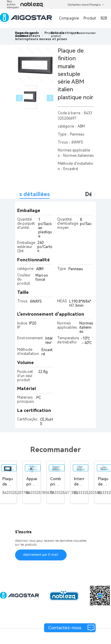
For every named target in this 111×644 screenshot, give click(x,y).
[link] (41, 39)
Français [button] (97, 5)
